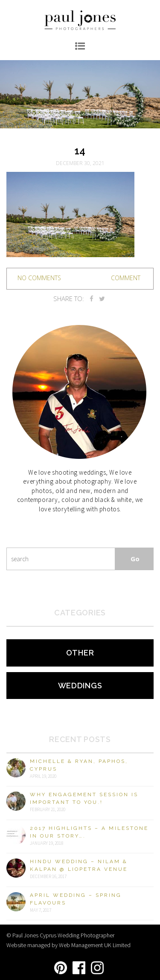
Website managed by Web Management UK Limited (68, 945)
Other (80, 653)
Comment (126, 278)
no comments (39, 278)
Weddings (80, 686)
